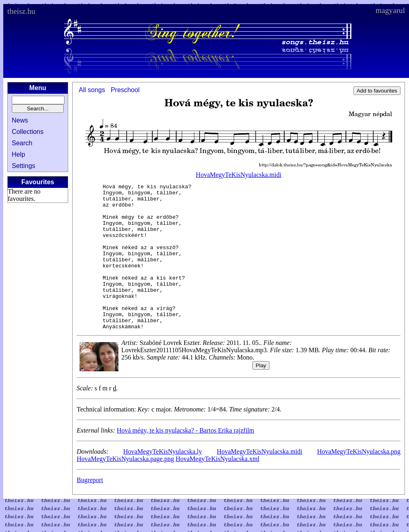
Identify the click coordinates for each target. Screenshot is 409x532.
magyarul (390, 10)
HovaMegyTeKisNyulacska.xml (217, 488)
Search (22, 143)
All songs (92, 90)
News (20, 120)
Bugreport (90, 509)
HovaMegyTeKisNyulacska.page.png (125, 488)
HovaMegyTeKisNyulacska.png (359, 481)
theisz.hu (21, 11)
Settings (24, 166)
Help (18, 154)
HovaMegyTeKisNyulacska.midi (239, 175)
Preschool (125, 90)
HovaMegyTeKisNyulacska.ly (163, 481)
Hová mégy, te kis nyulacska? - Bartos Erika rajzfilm (186, 460)
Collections (28, 132)
